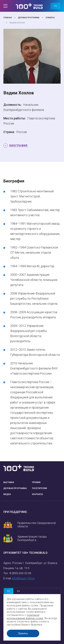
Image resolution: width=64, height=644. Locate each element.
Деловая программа (29, 18)
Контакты (37, 494)
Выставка (9, 482)
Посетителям (40, 488)
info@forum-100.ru (23, 578)
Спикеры (50, 18)
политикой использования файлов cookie (25, 617)
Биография (18, 146)
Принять (23, 633)
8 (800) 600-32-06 (20, 573)
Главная (8, 18)
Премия (36, 482)
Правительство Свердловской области (37, 525)
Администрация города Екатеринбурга (32, 538)
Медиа (7, 494)
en (55, 6)
